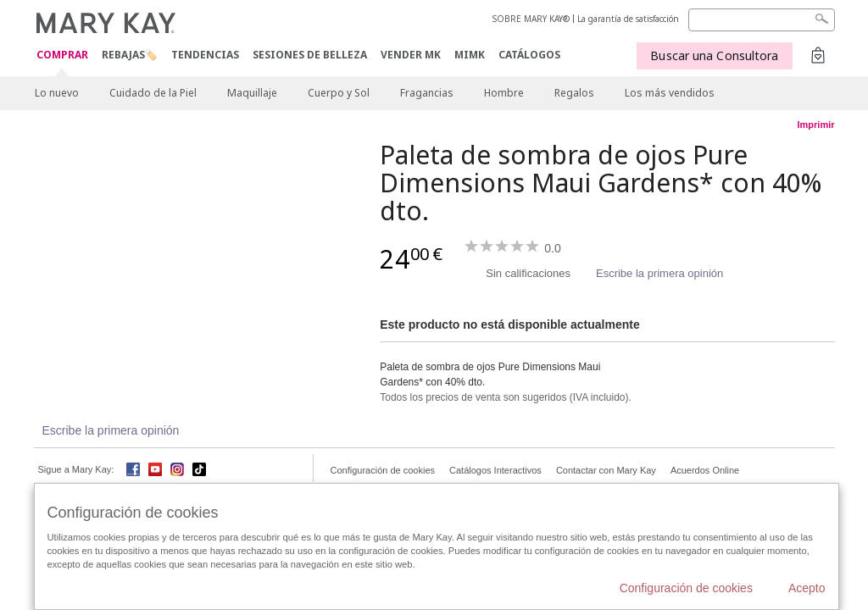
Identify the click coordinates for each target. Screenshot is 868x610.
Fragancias (427, 93)
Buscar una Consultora (714, 55)
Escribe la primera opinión (659, 273)
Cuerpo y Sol (339, 93)
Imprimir (815, 125)
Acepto (807, 588)
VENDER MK (411, 55)
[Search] (762, 20)
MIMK (470, 55)
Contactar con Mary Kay (606, 470)
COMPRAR (62, 55)
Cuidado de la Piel (153, 93)
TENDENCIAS (205, 55)
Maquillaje (252, 93)
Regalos (574, 93)
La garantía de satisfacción (628, 19)
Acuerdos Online (705, 470)
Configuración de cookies (383, 470)
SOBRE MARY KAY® (531, 19)
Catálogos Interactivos (495, 470)
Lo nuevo (57, 93)
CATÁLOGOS (529, 55)
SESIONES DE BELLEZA (310, 55)
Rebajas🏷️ (130, 55)
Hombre (504, 93)
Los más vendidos (670, 93)
